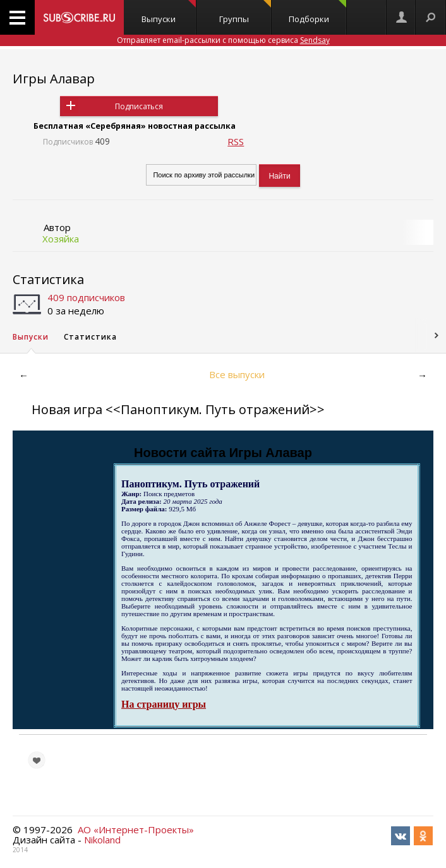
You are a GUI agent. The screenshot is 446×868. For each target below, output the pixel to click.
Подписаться (139, 106)
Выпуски (169, 12)
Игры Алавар (54, 79)
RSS (236, 141)
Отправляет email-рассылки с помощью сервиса (223, 40)
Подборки (317, 12)
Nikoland (102, 840)
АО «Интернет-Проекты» (136, 829)
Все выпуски (237, 374)
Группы (245, 12)
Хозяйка (61, 239)
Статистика (48, 279)
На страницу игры (164, 704)
